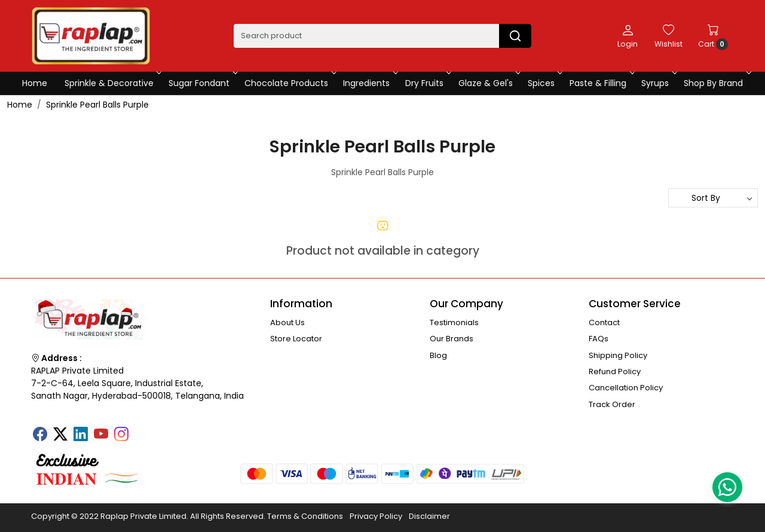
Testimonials (454, 322)
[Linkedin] (81, 435)
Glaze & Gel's (489, 83)
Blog (438, 355)
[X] (60, 435)
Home (35, 83)
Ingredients (369, 83)
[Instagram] (121, 435)
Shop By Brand (716, 83)
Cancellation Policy (626, 388)
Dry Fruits (427, 83)
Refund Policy (615, 372)
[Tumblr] (142, 430)
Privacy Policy (376, 516)
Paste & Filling (601, 83)
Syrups (658, 83)
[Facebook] (40, 435)
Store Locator (296, 339)
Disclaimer (429, 516)
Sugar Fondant (202, 83)
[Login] (628, 36)
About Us (287, 322)
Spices (544, 83)
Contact (604, 322)
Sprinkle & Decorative (112, 83)
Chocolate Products (289, 83)
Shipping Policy (618, 355)
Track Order (612, 404)
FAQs (599, 339)
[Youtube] (101, 435)
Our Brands (452, 339)
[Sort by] (713, 198)
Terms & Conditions (305, 516)
